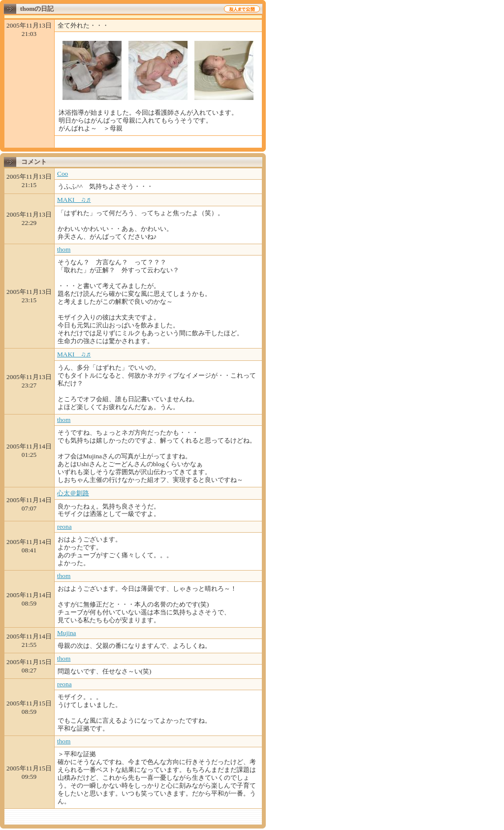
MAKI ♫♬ (74, 200)
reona (64, 527)
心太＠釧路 (73, 493)
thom (64, 249)
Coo (63, 174)
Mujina (67, 633)
